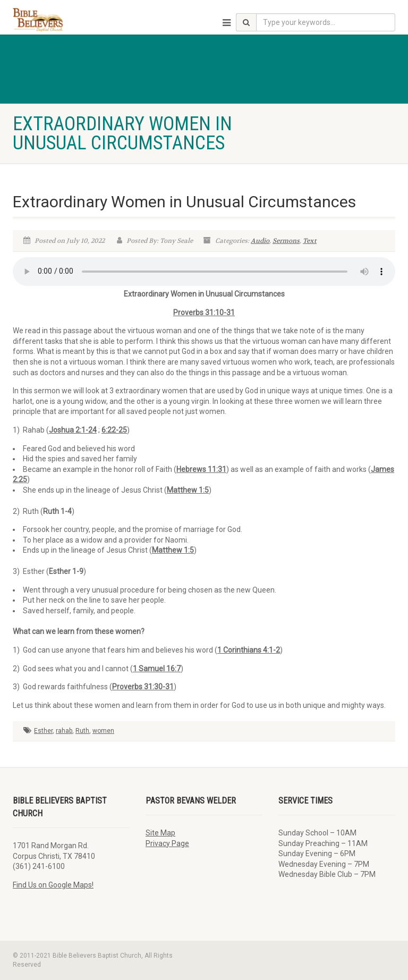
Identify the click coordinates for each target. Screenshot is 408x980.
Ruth (82, 731)
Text (310, 241)
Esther (43, 731)
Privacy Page (167, 843)
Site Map (160, 833)
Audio (260, 241)
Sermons (286, 241)
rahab (64, 731)
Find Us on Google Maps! (53, 885)
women (103, 731)
